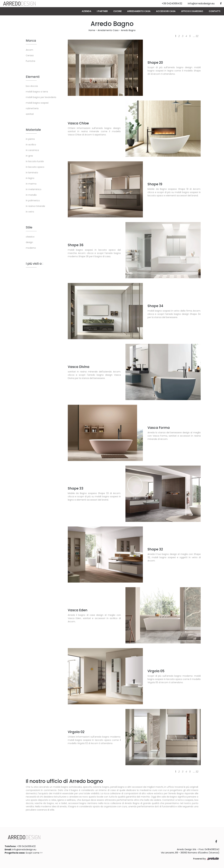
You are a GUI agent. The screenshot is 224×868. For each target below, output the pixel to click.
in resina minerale (35, 206)
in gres (29, 156)
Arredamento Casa (139, 11)
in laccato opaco (35, 167)
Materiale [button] (33, 130)
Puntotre (31, 61)
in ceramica (32, 150)
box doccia (32, 86)
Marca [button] (31, 41)
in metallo (31, 195)
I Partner (102, 11)
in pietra (30, 139)
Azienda (87, 11)
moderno (31, 248)
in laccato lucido (35, 161)
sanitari (30, 114)
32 (197, 36)
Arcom (29, 50)
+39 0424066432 (26, 846)
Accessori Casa (166, 11)
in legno (30, 178)
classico (30, 237)
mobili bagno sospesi (37, 103)
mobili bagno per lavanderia (41, 97)
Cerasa (30, 55)
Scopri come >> (34, 853)
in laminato (32, 173)
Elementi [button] (33, 77)
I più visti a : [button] (34, 264)
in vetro (30, 212)
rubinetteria (32, 108)
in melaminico (34, 189)
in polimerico (33, 200)
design (29, 242)
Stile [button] (29, 227)
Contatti (215, 11)
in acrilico (31, 145)
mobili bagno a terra (37, 92)
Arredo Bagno (128, 30)
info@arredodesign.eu (24, 850)
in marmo (31, 184)
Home (92, 30)
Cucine (117, 11)
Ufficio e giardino (192, 11)
